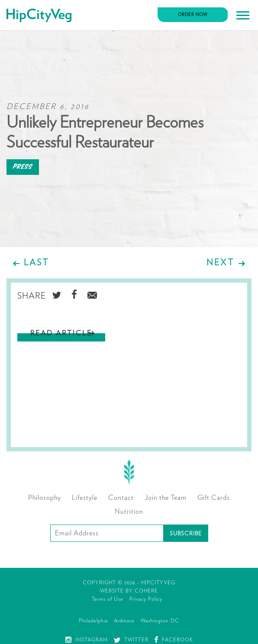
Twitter (131, 640)
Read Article (61, 333)
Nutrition (129, 512)
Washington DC (160, 621)
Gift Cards (214, 498)
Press (23, 167)
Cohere (146, 591)
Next (220, 263)
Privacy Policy (146, 599)
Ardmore (124, 621)
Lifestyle (85, 498)
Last (36, 263)
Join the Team (166, 498)
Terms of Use (108, 599)
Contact (121, 498)
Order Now (193, 15)
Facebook (174, 640)
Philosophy (45, 498)
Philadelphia (93, 621)
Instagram (87, 640)
